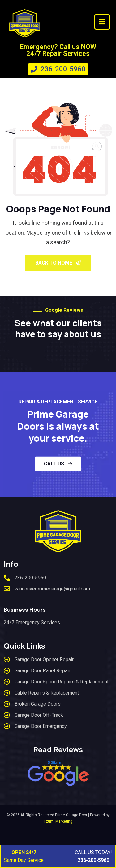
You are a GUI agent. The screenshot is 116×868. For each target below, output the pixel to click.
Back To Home (58, 263)
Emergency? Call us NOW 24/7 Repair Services (58, 50)
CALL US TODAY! (93, 857)
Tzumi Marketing (58, 821)
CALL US (58, 464)
